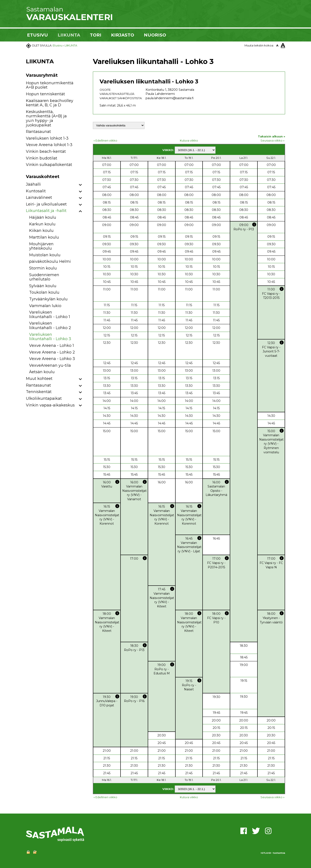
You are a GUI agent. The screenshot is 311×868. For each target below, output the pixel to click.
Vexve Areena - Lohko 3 (52, 359)
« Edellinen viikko (105, 140)
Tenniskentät (39, 392)
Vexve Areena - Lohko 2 (52, 352)
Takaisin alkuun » (271, 136)
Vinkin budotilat (42, 158)
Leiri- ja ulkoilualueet (46, 204)
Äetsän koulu (42, 372)
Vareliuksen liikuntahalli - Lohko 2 (50, 326)
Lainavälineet (39, 197)
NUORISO (155, 35)
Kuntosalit (36, 191)
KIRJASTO (123, 35)
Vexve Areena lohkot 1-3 (49, 145)
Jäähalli (33, 184)
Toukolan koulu (44, 292)
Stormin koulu (43, 268)
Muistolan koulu (45, 255)
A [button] (277, 45)
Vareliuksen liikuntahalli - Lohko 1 (50, 315)
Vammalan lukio (45, 306)
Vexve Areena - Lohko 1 (52, 346)
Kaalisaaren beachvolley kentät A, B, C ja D (50, 103)
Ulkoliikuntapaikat (44, 398)
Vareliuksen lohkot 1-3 (47, 138)
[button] (80, 185)
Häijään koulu (43, 217)
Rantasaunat (38, 132)
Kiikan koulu (41, 231)
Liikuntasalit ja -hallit (46, 211)
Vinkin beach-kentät (46, 151)
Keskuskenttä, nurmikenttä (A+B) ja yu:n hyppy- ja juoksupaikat (46, 118)
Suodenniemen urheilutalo (44, 277)
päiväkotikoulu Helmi (50, 261)
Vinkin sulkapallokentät (49, 165)
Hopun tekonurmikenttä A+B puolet (50, 85)
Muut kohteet (39, 379)
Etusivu (58, 45)
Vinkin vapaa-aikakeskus (50, 405)
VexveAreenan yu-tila (50, 365)
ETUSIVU (37, 35)
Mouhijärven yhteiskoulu (41, 246)
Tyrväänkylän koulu (48, 299)
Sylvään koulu (43, 286)
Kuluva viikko (189, 140)
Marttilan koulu (44, 237)
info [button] (254, 225)
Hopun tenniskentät (45, 94)
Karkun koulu (42, 224)
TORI (96, 35)
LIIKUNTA (69, 35)
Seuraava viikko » (272, 140)
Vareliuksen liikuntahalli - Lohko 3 (50, 337)
